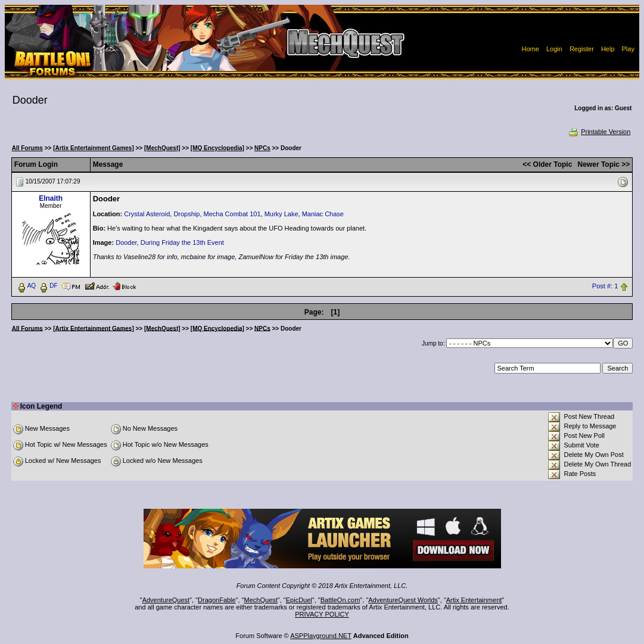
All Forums (27, 148)
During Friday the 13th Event (182, 242)
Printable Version (599, 132)
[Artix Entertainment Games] (94, 148)
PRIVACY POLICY (322, 614)
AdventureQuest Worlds (403, 600)
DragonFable (217, 600)
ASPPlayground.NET (321, 636)
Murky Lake (281, 214)
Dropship (186, 214)
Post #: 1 (605, 286)
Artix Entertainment (474, 600)
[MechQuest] (162, 148)
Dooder (126, 242)
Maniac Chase (323, 214)
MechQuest (261, 600)
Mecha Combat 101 (232, 214)
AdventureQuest (166, 600)
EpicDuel (299, 600)
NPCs (262, 148)
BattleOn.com (340, 600)
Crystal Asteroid (147, 214)
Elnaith (51, 198)
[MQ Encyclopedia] (217, 148)
